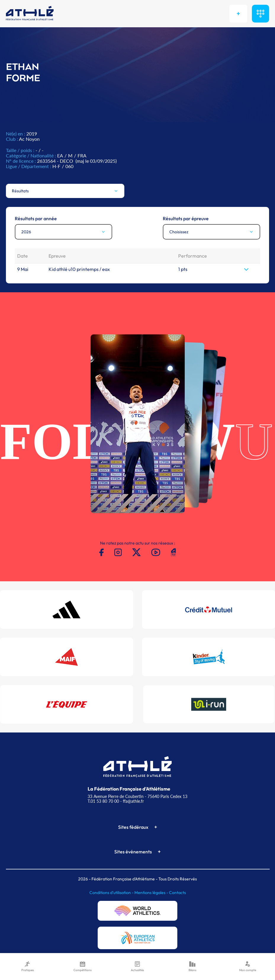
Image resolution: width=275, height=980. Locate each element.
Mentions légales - (152, 893)
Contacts (177, 893)
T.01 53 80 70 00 (103, 801)
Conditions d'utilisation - (112, 893)
